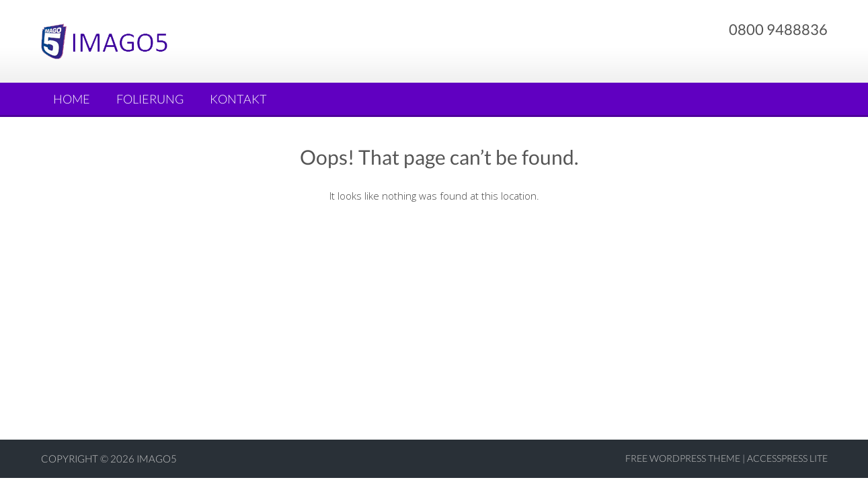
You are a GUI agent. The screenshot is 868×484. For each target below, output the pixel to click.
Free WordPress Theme (683, 458)
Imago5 (157, 458)
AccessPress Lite (787, 458)
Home (72, 99)
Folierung (150, 99)
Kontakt (238, 99)
